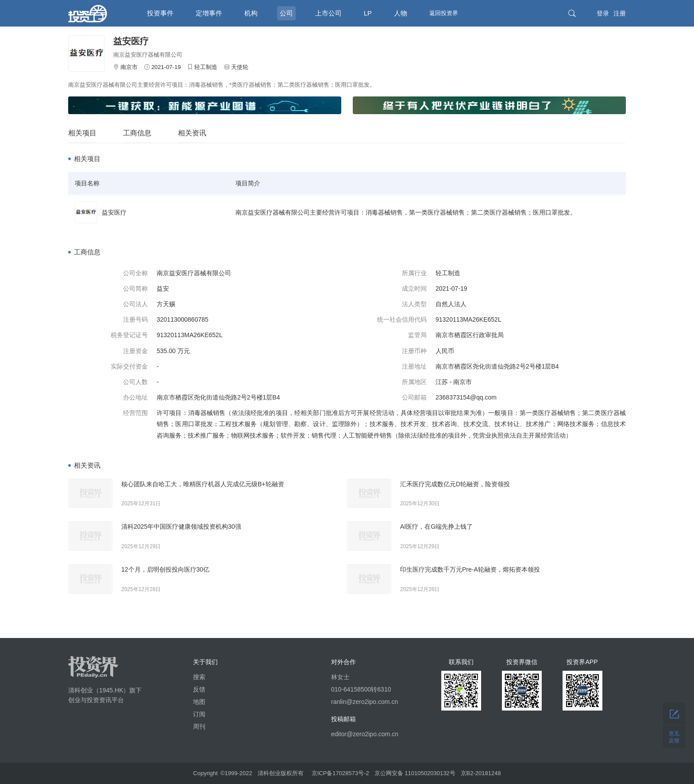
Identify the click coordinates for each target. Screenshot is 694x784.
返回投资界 (444, 13)
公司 (286, 13)
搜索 (199, 677)
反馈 (199, 689)
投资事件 (160, 13)
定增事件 (209, 13)
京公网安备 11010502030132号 (415, 773)
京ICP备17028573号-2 (340, 773)
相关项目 (82, 133)
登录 (603, 13)
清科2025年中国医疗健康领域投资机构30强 (181, 527)
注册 (620, 13)
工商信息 (137, 133)
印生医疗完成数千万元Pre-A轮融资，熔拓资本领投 (470, 569)
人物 (401, 13)
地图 (199, 702)
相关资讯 (192, 133)
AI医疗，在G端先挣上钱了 (436, 527)
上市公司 (328, 13)
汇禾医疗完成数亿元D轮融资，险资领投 (455, 484)
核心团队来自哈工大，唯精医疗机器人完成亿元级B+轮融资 (203, 484)
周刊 (199, 726)
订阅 (199, 714)
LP (368, 13)
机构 (251, 13)
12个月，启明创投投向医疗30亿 (165, 569)
